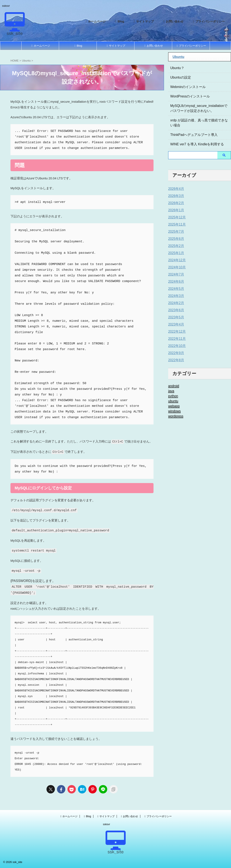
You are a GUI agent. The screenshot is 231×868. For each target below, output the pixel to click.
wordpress (175, 416)
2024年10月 (176, 267)
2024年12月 (176, 260)
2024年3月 (175, 296)
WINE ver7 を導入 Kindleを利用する (194, 144)
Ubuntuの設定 (179, 77)
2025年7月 (175, 232)
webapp (173, 406)
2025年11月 (176, 225)
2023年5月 (175, 317)
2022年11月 (176, 339)
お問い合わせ (173, 21)
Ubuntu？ (176, 68)
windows (174, 411)
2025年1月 (175, 253)
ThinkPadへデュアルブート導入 (191, 135)
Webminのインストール (186, 87)
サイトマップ (143, 21)
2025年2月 (175, 246)
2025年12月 (176, 217)
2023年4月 (175, 324)
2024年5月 (175, 289)
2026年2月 (175, 203)
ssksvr (107, 824)
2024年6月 (175, 282)
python (173, 396)
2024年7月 (175, 274)
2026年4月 (175, 189)
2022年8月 (175, 360)
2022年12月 (176, 332)
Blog (119, 21)
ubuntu (173, 401)
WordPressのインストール (188, 96)
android (173, 386)
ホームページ (95, 21)
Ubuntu (178, 57)
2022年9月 (175, 353)
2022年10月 (176, 346)
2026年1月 (175, 210)
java (171, 391)
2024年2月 (175, 303)
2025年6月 (175, 239)
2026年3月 (175, 196)
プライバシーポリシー (208, 21)
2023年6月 (175, 310)
